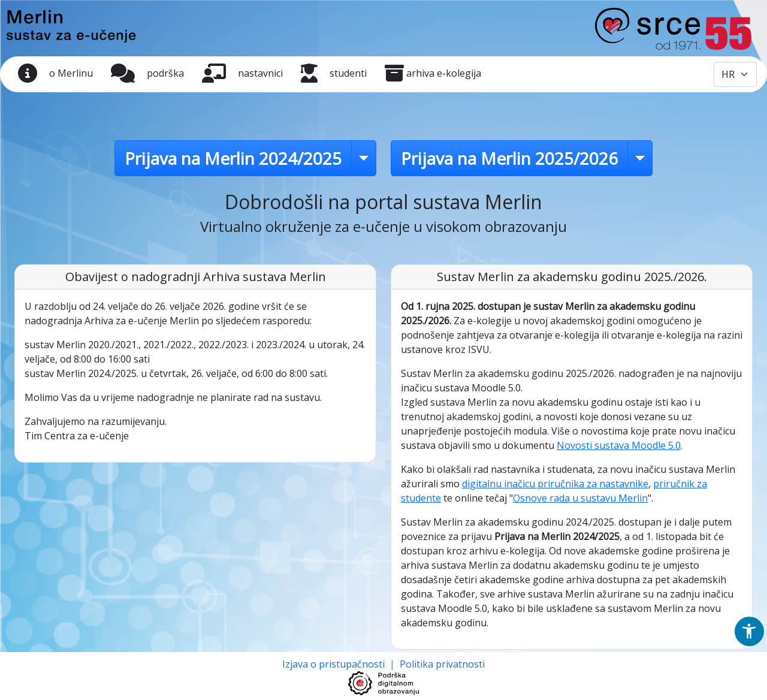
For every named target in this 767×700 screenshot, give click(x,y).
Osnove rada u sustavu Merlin (580, 498)
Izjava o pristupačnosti (335, 664)
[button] (749, 631)
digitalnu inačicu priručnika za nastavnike (555, 484)
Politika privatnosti (442, 664)
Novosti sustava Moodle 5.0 (619, 445)
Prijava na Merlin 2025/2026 (509, 158)
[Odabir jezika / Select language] (735, 74)
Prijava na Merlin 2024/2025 (233, 158)
